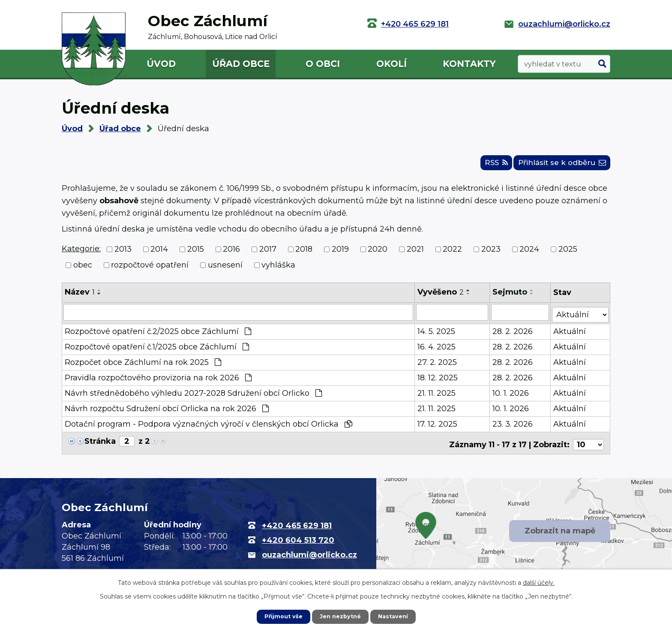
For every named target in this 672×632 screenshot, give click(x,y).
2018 (304, 253)
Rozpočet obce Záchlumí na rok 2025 (143, 364)
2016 (231, 253)
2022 (452, 253)
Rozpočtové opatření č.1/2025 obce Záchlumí (157, 349)
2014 (159, 253)
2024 (529, 253)
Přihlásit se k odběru (558, 166)
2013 (123, 253)
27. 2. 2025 (438, 364)
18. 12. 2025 (438, 379)
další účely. (539, 582)
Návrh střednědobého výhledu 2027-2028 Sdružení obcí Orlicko (193, 395)
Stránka (100, 443)
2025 (568, 253)
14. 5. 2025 (437, 333)
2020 (378, 253)
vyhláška (278, 269)
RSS (484, 166)
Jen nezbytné (340, 616)
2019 (340, 253)
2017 (268, 253)
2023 (491, 253)
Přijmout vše (280, 616)
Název (80, 296)
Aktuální (570, 333)
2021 (415, 253)
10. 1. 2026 (511, 395)
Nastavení (396, 616)
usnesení (225, 269)
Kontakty (469, 64)
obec (83, 269)
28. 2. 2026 (513, 333)
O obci (323, 64)
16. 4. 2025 (437, 349)
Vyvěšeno (441, 296)
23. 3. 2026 (513, 426)
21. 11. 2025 (437, 395)
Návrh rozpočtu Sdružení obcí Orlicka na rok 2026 (167, 410)
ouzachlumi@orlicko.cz (564, 24)
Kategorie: (81, 253)
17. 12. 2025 (438, 426)
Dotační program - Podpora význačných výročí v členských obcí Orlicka (208, 426)
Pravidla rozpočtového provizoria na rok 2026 (158, 379)
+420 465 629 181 (415, 24)
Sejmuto (510, 296)
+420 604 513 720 (298, 539)
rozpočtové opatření (150, 269)
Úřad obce (241, 64)
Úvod (161, 64)
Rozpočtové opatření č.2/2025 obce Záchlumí (158, 333)
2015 (196, 253)
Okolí (391, 64)
